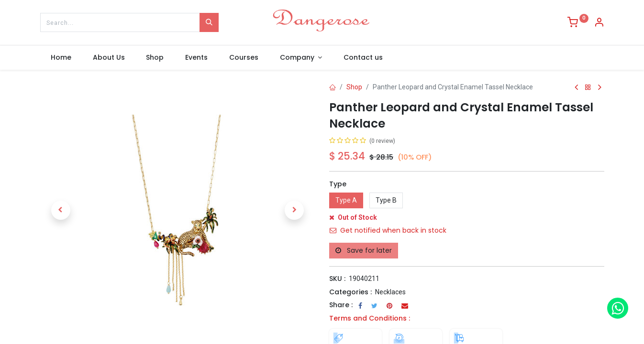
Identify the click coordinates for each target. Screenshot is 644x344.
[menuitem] (61, 58)
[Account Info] (599, 23)
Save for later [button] (364, 250)
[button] (61, 210)
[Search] (209, 22)
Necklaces (390, 292)
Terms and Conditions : (370, 318)
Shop (354, 87)
